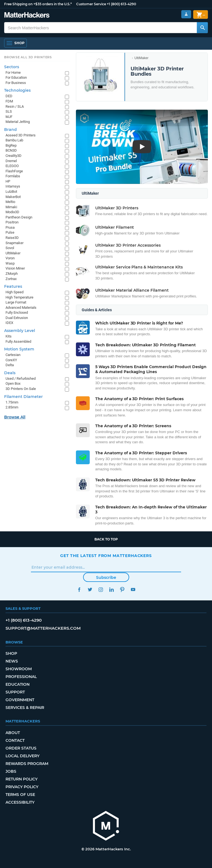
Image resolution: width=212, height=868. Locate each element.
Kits (9, 336)
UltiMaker (141, 58)
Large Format (16, 302)
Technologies (17, 90)
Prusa (10, 227)
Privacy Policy (22, 787)
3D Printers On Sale (21, 389)
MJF (9, 117)
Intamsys (13, 186)
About (13, 733)
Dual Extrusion (17, 318)
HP (8, 181)
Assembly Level (20, 331)
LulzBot (11, 192)
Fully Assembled (18, 341)
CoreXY (11, 360)
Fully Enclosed (17, 312)
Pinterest (122, 589)
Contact (15, 740)
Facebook (79, 589)
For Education (16, 77)
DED (9, 96)
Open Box (13, 383)
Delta (10, 365)
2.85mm (12, 407)
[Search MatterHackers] (202, 28)
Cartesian (13, 355)
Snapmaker (14, 243)
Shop (11, 653)
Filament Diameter (23, 397)
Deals (10, 373)
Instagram (101, 589)
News (12, 661)
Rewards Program (27, 764)
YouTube (133, 589)
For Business (16, 83)
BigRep (11, 145)
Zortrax (11, 279)
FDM (9, 101)
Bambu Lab (14, 140)
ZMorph (12, 274)
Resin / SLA (15, 106)
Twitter (90, 589)
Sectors (12, 67)
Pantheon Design (19, 217)
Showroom (19, 669)
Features (13, 286)
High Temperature (19, 297)
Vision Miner (15, 268)
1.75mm (12, 402)
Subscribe (106, 577)
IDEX (9, 323)
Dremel (11, 161)
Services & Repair (25, 708)
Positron (12, 222)
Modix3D (12, 212)
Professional (21, 677)
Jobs (11, 771)
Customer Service (91, 4)
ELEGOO (12, 166)
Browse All (15, 417)
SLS (9, 111)
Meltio (10, 202)
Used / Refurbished (21, 378)
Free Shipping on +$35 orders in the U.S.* (38, 4)
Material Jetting (18, 122)
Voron (10, 258)
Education (18, 684)
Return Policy (22, 779)
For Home (13, 72)
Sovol (10, 248)
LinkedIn (111, 589)
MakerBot (13, 197)
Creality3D (14, 156)
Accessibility (20, 802)
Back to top (106, 539)
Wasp (10, 263)
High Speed (14, 292)
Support (15, 692)
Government (20, 700)
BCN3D (11, 150)
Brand (10, 130)
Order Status (21, 748)
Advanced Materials (21, 308)
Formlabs (13, 176)
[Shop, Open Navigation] (15, 43)
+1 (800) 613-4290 (121, 4)
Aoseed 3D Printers (21, 135)
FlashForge (14, 171)
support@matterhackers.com (43, 628)
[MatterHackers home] (27, 16)
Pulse (10, 232)
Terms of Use (20, 795)
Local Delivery (22, 756)
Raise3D (12, 238)
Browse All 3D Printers (28, 57)
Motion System (19, 349)
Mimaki (11, 207)
